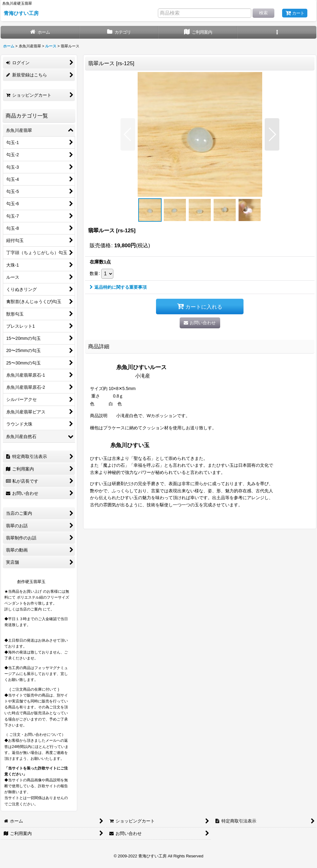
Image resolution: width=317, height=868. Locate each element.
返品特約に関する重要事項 (118, 287)
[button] (277, 32)
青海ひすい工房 (21, 13)
